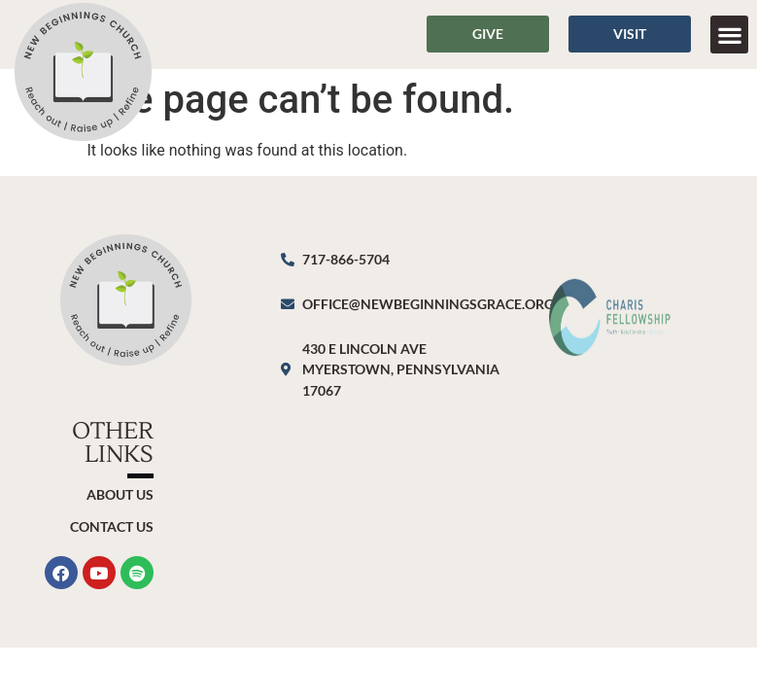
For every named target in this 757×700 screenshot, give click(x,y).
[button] (729, 35)
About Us (120, 494)
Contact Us (112, 526)
